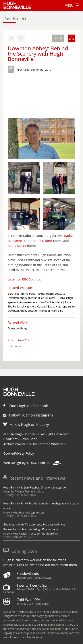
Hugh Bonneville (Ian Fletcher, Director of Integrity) (35, 487)
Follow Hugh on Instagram (28, 415)
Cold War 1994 (29, 600)
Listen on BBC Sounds (24, 279)
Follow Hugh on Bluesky (26, 424)
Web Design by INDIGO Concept (32, 463)
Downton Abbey (17, 328)
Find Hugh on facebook (26, 406)
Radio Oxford (42, 241)
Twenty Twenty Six (32, 585)
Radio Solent (17, 246)
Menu (71, 6)
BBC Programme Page (22, 294)
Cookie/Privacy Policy (19, 453)
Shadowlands (28, 574)
